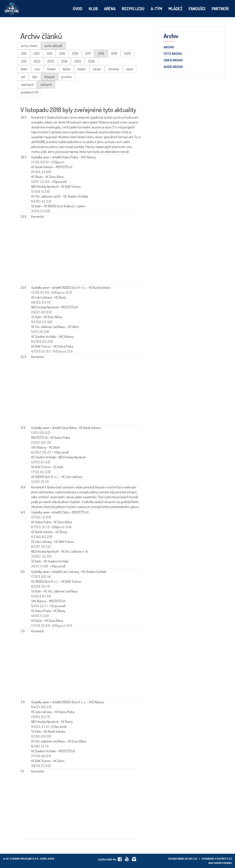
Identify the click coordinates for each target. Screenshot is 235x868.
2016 (75, 53)
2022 (37, 61)
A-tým (156, 9)
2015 (62, 53)
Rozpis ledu (133, 9)
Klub (93, 9)
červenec (114, 69)
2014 (49, 53)
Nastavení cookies (220, 863)
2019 (114, 53)
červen (97, 69)
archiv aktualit (53, 46)
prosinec (67, 77)
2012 (24, 53)
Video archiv (173, 60)
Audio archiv (173, 67)
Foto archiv (173, 54)
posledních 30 (30, 92)
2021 (24, 61)
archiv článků (29, 46)
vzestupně (27, 84)
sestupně (46, 84)
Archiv (169, 47)
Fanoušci (197, 9)
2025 (78, 61)
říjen (35, 77)
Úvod (78, 9)
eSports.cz (224, 859)
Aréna (110, 9)
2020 (127, 53)
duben (67, 69)
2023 (51, 61)
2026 (91, 61)
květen (82, 69)
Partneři (220, 9)
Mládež (175, 9)
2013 (37, 53)
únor (37, 69)
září (23, 77)
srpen (130, 69)
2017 (88, 53)
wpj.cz (193, 859)
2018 (101, 53)
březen (52, 69)
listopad (49, 77)
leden (24, 69)
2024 (64, 61)
